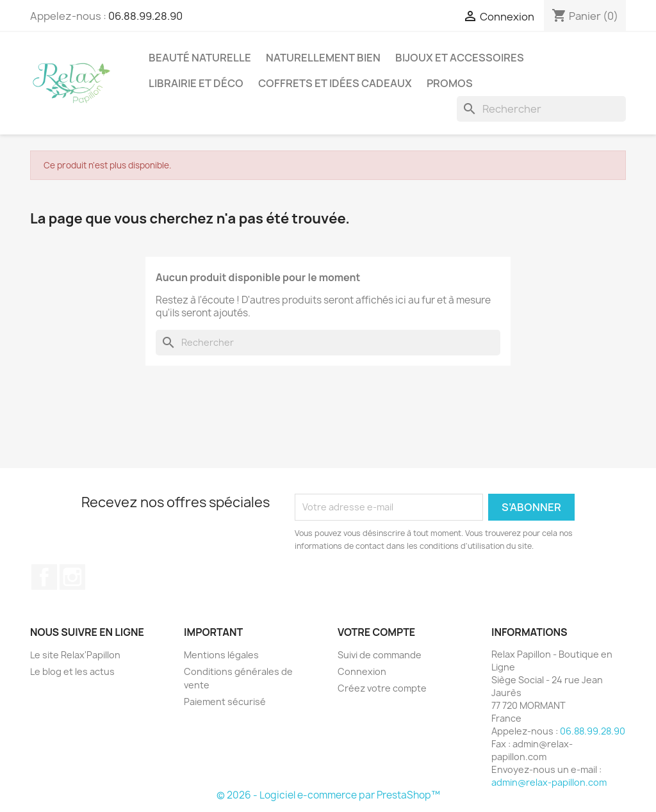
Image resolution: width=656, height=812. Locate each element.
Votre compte (376, 632)
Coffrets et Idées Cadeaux (335, 83)
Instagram (72, 577)
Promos (450, 83)
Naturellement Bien (323, 58)
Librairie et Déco (196, 83)
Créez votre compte (382, 688)
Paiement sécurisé (225, 702)
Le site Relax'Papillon (75, 655)
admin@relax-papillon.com (549, 782)
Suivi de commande (380, 655)
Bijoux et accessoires (460, 58)
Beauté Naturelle (200, 58)
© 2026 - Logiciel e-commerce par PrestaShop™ (328, 795)
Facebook (44, 577)
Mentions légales (221, 655)
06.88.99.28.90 (145, 16)
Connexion (362, 671)
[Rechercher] (541, 109)
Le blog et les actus (72, 671)
